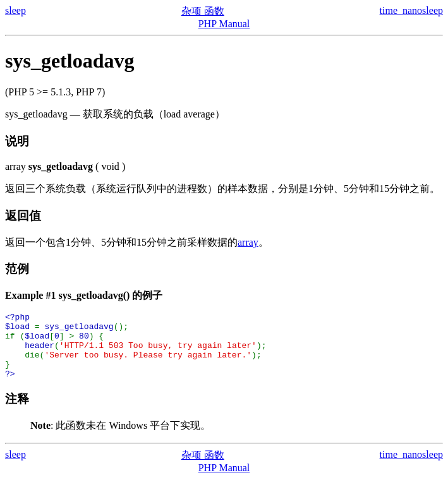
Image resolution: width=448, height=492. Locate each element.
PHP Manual (224, 24)
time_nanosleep (411, 10)
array (248, 242)
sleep (15, 10)
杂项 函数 (203, 11)
